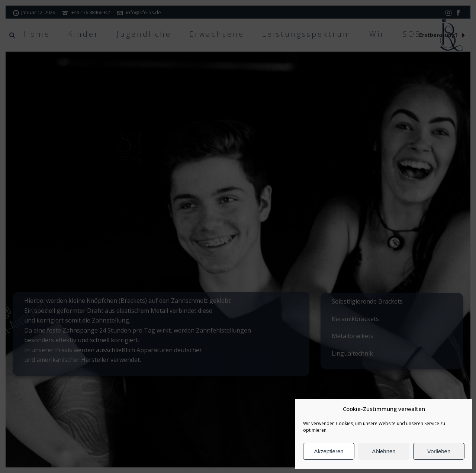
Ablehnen (384, 451)
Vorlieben (439, 451)
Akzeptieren (329, 451)
